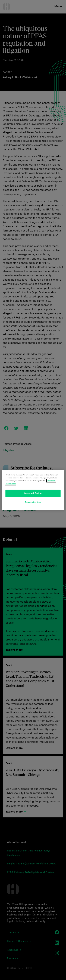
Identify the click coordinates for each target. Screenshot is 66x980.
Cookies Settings (33, 502)
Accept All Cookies (33, 493)
